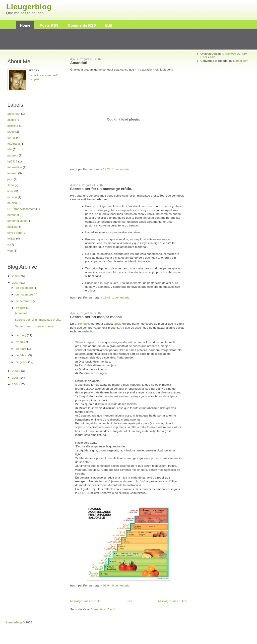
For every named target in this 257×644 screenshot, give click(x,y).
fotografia (14, 144)
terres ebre (15, 233)
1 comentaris (121, 169)
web (10, 251)
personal (13, 215)
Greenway (229, 54)
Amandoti (21, 313)
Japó (11, 185)
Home (25, 25)
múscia (12, 197)
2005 (16, 378)
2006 (16, 371)
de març (21, 349)
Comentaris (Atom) (103, 609)
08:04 (107, 586)
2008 (16, 276)
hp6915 (12, 161)
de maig (21, 335)
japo (10, 179)
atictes (12, 120)
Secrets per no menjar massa (34, 326)
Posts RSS (49, 25)
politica (12, 227)
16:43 (107, 298)
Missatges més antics (172, 601)
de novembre (25, 295)
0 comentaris (121, 586)
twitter (12, 239)
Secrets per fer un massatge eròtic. (38, 320)
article (117, 324)
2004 (16, 384)
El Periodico (82, 324)
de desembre (25, 288)
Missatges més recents (85, 601)
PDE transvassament (21, 209)
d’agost (21, 308)
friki (10, 149)
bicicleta (13, 126)
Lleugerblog (29, 7)
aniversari (14, 114)
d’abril (20, 342)
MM (213, 57)
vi (9, 245)
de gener (22, 362)
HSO (204, 57)
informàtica (15, 167)
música (12, 203)
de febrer (22, 355)
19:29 (107, 169)
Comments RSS (82, 25)
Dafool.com (241, 61)
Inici (129, 601)
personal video (17, 221)
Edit (109, 25)
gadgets (13, 155)
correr (11, 138)
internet (12, 173)
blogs (11, 132)
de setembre (24, 301)
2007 (16, 283)
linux (11, 191)
